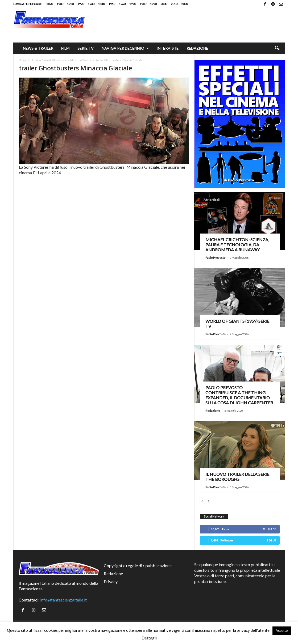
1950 (112, 4)
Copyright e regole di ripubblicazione (138, 565)
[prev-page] (202, 501)
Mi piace (269, 529)
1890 (49, 4)
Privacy (111, 581)
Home (23, 60)
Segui (271, 540)
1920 (81, 4)
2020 (184, 4)
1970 (133, 4)
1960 (122, 4)
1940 (101, 4)
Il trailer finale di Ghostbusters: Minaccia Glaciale (61, 60)
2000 (164, 4)
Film (65, 48)
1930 (91, 4)
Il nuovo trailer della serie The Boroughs (237, 477)
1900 (60, 4)
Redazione (197, 48)
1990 (153, 4)
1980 (143, 4)
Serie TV (86, 48)
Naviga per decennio (125, 48)
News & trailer (38, 48)
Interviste (167, 48)
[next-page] (209, 501)
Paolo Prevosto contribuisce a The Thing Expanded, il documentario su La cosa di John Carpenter (239, 395)
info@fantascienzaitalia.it (63, 600)
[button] (277, 48)
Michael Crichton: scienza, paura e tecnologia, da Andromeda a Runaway (237, 245)
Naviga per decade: (28, 4)
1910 (70, 4)
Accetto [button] (282, 630)
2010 (174, 4)
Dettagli (149, 638)
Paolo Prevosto (215, 258)
